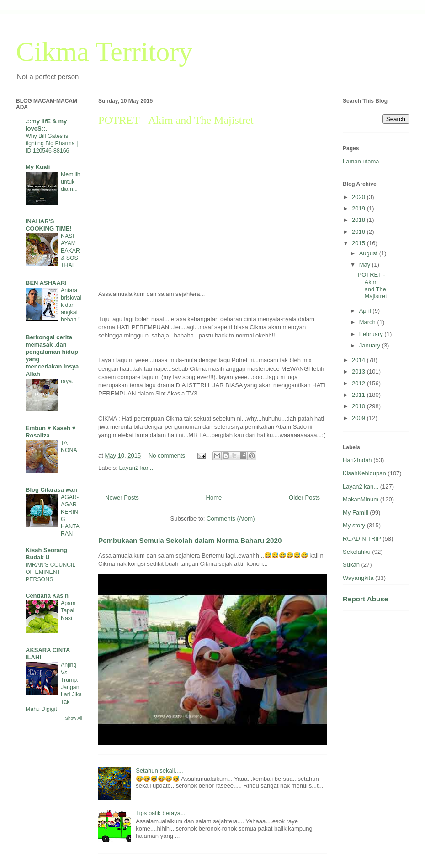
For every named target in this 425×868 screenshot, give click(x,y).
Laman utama (361, 161)
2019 (359, 208)
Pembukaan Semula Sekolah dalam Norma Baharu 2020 (190, 540)
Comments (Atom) (231, 518)
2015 (359, 243)
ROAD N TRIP (362, 539)
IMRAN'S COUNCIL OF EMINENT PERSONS (50, 572)
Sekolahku (357, 552)
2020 (359, 197)
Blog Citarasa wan (51, 490)
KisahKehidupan (364, 473)
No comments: (168, 455)
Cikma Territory (104, 52)
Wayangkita (358, 578)
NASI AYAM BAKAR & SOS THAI (70, 251)
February (372, 334)
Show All (74, 718)
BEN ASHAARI (46, 283)
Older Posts (304, 497)
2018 (359, 220)
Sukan (351, 565)
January (371, 345)
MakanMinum (361, 499)
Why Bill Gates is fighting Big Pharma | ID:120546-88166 (52, 143)
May (366, 265)
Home (214, 497)
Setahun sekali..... (159, 771)
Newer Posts (122, 497)
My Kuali (38, 167)
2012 (359, 383)
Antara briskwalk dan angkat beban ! (71, 305)
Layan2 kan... (137, 468)
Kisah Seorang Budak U (46, 554)
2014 (359, 360)
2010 (359, 406)
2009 (359, 418)
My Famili (356, 513)
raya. (67, 381)
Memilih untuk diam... (71, 182)
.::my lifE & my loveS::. (46, 125)
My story (354, 525)
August (369, 253)
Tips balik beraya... (161, 813)
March (368, 322)
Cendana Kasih (47, 596)
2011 (359, 395)
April (366, 311)
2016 (359, 232)
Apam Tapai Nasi (68, 610)
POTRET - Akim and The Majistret (176, 120)
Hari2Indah (357, 460)
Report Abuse (365, 599)
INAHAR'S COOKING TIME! (49, 225)
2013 (359, 371)
